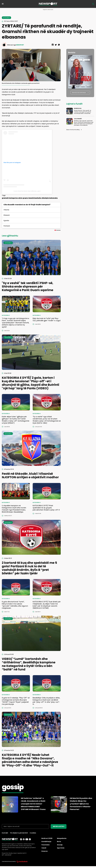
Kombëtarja (46, 842)
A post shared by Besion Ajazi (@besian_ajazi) (27, 191)
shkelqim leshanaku (50, 198)
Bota (59, 842)
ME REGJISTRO (59, 826)
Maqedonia (62, 838)
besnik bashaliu (35, 198)
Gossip (60, 845)
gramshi (5, 198)
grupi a (25, 198)
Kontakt (5, 833)
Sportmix (61, 848)
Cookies (33, 833)
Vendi (44, 848)
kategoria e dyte (16, 198)
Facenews (45, 845)
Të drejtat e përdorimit (19, 833)
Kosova (45, 851)
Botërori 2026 (47, 838)
